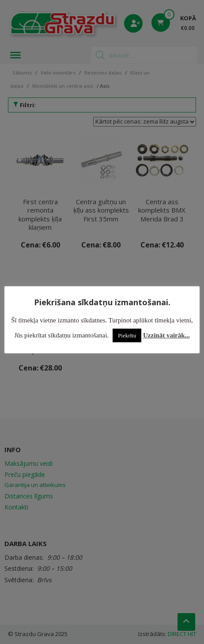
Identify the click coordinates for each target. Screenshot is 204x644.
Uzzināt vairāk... (166, 335)
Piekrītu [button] (127, 335)
